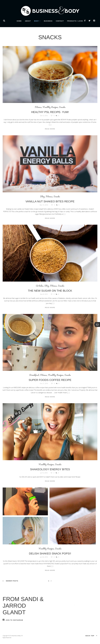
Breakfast (34, 375)
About (28, 21)
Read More (50, 129)
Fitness (38, 107)
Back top (91, 636)
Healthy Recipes (50, 107)
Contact (60, 21)
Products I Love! (75, 21)
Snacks (62, 107)
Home (19, 21)
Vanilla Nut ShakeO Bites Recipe (50, 201)
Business (48, 21)
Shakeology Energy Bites (50, 469)
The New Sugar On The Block (50, 291)
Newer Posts (10, 581)
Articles (40, 286)
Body (37, 21)
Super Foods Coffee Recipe (50, 380)
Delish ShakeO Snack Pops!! (50, 554)
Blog (42, 196)
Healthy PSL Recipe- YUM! (50, 112)
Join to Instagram (13, 620)
